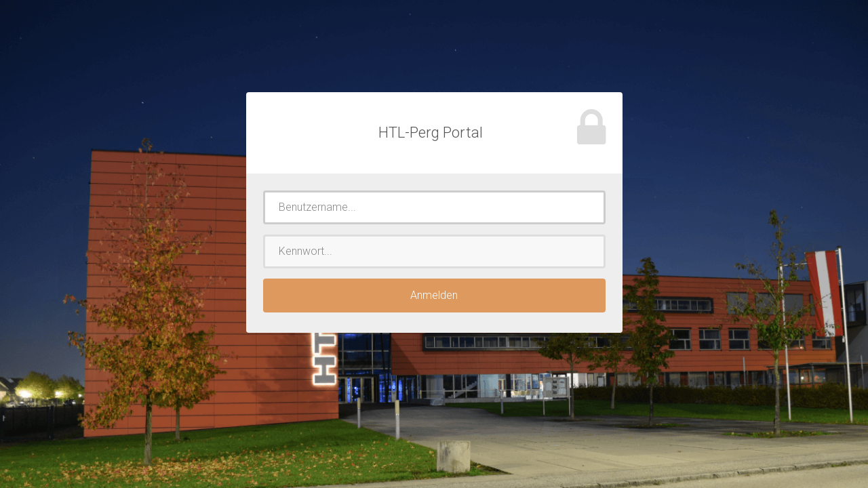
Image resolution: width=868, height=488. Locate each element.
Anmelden (434, 295)
